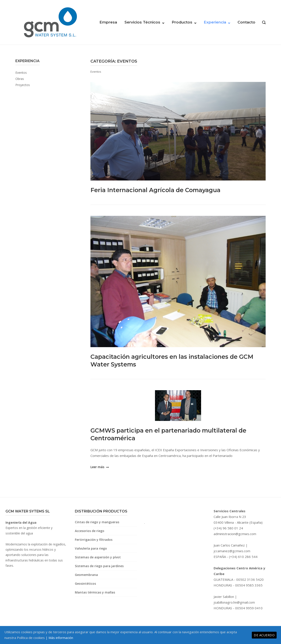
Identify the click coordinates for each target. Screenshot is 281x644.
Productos (182, 22)
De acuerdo (264, 635)
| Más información (59, 638)
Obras (20, 79)
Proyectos (23, 85)
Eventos (21, 73)
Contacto (246, 22)
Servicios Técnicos (142, 22)
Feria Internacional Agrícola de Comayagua (160, 190)
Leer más (99, 467)
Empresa (108, 22)
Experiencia (215, 22)
